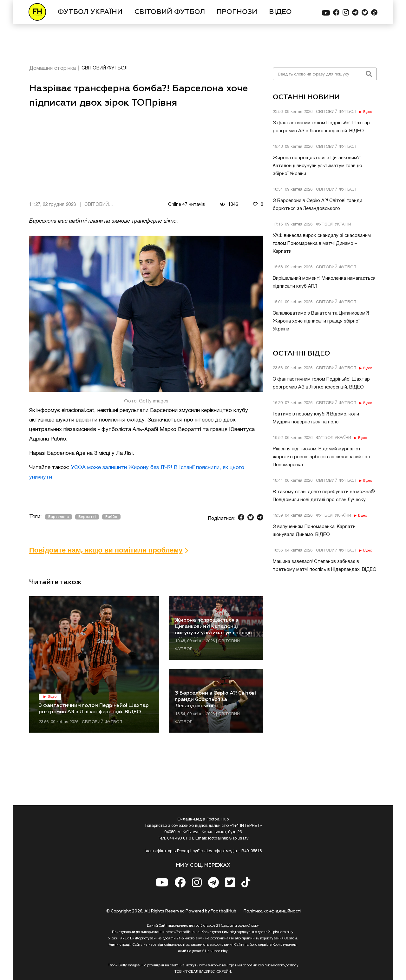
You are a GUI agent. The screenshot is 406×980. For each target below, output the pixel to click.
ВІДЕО (280, 12)
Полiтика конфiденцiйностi (272, 911)
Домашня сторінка (52, 68)
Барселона (59, 517)
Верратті (87, 517)
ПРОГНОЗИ (237, 12)
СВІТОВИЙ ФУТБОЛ (170, 12)
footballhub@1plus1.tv (228, 839)
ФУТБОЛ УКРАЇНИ (90, 12)
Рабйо (111, 517)
